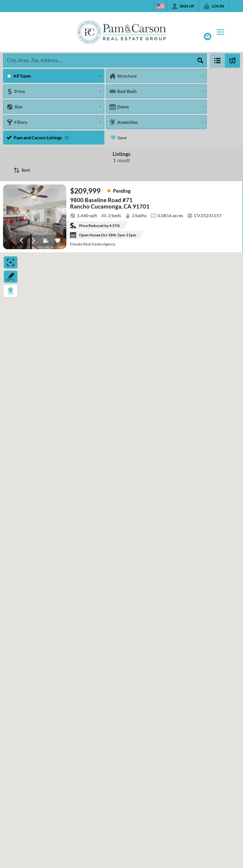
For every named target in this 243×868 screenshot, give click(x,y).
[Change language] (160, 6)
